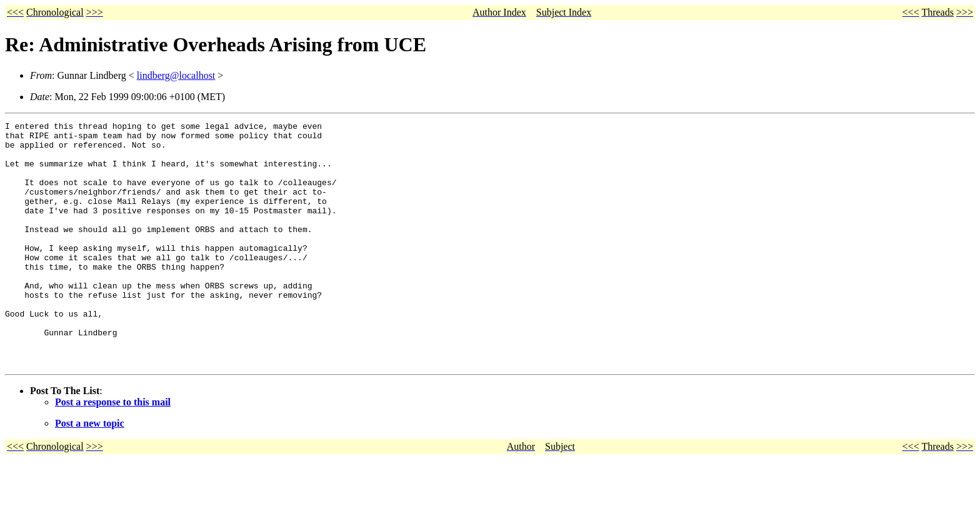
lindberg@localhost (176, 75)
